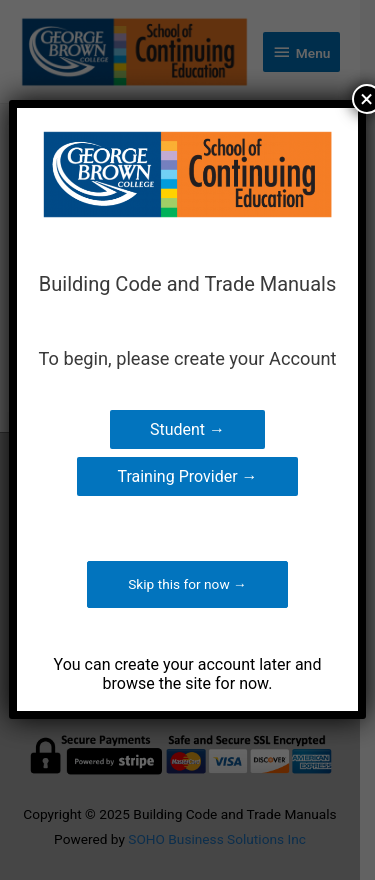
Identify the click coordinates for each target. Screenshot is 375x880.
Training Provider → (187, 476)
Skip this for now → (187, 584)
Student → (187, 429)
